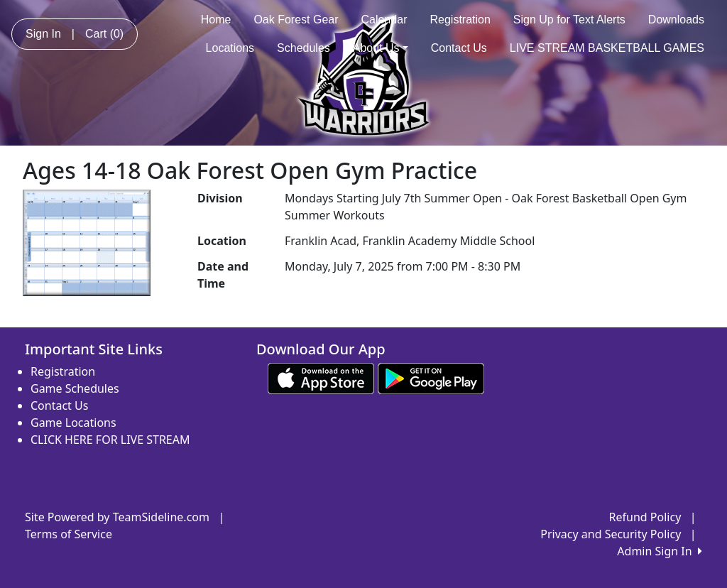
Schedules (304, 48)
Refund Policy (645, 517)
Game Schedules (75, 388)
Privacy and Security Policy (611, 534)
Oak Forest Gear (296, 20)
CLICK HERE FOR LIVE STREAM (110, 440)
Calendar (384, 20)
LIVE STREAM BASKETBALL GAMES (607, 48)
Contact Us (459, 48)
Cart (104, 34)
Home (216, 20)
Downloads (676, 20)
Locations (230, 48)
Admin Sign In (660, 551)
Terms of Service (69, 534)
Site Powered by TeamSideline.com (117, 517)
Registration (460, 20)
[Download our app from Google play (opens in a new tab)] (431, 377)
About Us (381, 48)
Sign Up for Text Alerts (569, 20)
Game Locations (73, 423)
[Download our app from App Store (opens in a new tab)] (321, 377)
